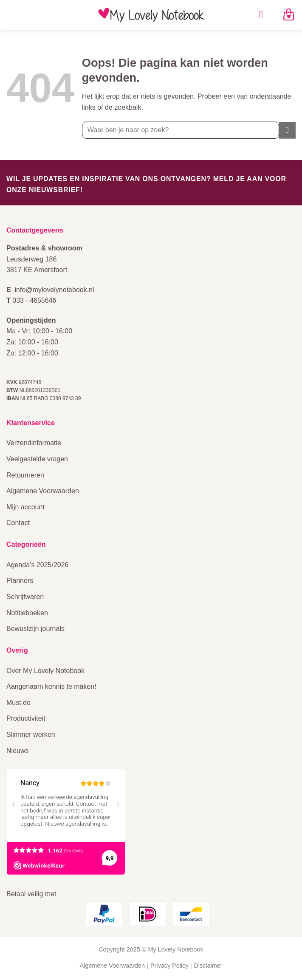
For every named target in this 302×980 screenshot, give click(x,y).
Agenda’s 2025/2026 (38, 565)
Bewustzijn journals (35, 629)
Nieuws (17, 751)
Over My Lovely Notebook (45, 671)
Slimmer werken (31, 734)
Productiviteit (26, 718)
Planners (20, 581)
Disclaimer (208, 966)
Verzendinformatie (34, 443)
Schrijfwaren (25, 597)
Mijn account (25, 507)
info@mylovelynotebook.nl (55, 290)
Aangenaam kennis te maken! (51, 686)
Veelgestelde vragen (37, 459)
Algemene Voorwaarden (43, 491)
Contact (18, 523)
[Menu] (264, 15)
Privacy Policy (169, 966)
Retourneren (25, 475)
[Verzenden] (287, 130)
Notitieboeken (27, 613)
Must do (18, 703)
